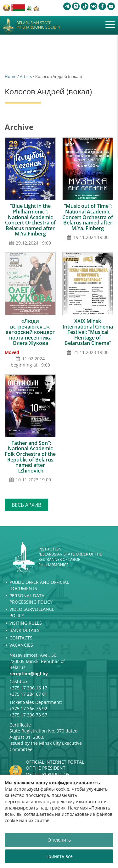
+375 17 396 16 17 (28, 688)
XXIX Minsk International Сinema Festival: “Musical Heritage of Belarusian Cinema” (88, 332)
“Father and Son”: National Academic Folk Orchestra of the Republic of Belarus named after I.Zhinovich (30, 457)
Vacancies (21, 645)
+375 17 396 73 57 (28, 715)
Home (11, 76)
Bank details (25, 630)
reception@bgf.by (29, 674)
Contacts (21, 638)
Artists (26, 76)
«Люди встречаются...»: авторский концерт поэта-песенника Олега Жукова (30, 332)
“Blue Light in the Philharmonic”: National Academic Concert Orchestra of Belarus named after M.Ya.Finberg (30, 220)
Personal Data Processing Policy (31, 599)
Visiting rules (26, 623)
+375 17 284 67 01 (28, 694)
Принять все (59, 856)
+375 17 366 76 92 (28, 708)
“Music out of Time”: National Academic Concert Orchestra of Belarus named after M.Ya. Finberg (88, 217)
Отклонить (59, 840)
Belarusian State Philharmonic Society (38, 25)
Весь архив (26, 505)
